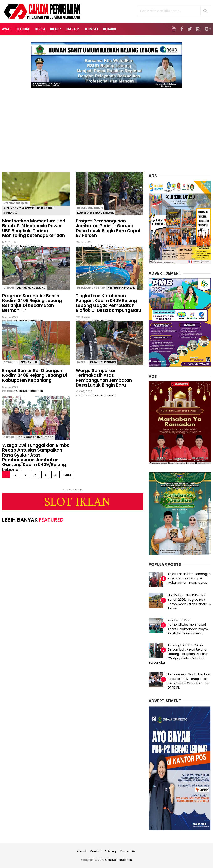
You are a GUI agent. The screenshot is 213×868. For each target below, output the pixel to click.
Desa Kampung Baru (91, 288)
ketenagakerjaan (16, 203)
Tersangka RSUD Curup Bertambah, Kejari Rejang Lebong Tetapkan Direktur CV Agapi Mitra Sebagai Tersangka (178, 654)
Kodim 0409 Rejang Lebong (95, 213)
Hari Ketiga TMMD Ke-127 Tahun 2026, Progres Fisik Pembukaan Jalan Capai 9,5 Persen (189, 602)
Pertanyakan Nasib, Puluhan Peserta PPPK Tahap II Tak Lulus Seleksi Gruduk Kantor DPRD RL (189, 681)
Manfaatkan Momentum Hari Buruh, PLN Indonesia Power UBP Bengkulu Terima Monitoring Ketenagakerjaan (34, 228)
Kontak (96, 851)
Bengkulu (11, 362)
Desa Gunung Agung (31, 288)
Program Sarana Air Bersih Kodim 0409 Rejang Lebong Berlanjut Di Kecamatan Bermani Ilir (32, 303)
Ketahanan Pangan (121, 288)
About (82, 851)
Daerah (9, 288)
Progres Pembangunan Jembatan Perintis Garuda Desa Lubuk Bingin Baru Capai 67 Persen (108, 228)
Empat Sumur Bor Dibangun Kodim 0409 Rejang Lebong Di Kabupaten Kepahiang (35, 375)
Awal (6, 29)
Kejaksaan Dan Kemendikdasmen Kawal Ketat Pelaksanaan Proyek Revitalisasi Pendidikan (188, 627)
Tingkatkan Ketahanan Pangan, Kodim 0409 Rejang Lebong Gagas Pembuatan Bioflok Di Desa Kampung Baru (108, 303)
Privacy (111, 851)
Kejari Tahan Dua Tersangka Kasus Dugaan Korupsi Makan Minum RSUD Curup (189, 578)
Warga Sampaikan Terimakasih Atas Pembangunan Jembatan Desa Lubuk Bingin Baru (104, 378)
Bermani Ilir (29, 362)
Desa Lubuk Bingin (90, 208)
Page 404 (128, 851)
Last (68, 475)
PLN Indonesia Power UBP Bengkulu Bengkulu (29, 211)
